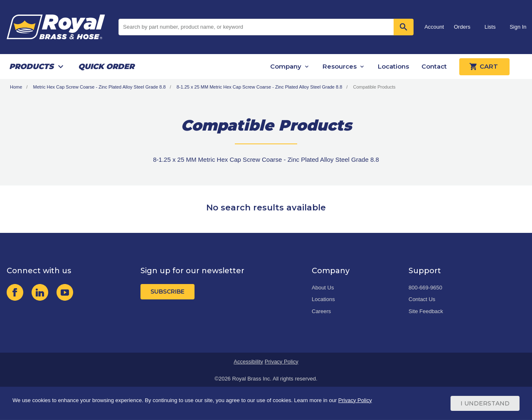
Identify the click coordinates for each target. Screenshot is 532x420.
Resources (340, 66)
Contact (434, 66)
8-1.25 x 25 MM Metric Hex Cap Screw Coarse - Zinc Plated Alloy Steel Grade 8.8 (260, 87)
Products (31, 67)
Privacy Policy (282, 362)
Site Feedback (426, 311)
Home (16, 87)
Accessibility (248, 362)
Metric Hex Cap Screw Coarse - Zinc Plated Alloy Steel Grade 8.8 (99, 87)
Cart (484, 67)
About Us (323, 288)
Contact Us (422, 299)
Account (434, 27)
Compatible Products (374, 87)
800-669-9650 (425, 288)
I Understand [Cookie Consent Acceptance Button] (485, 403)
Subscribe (167, 292)
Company (286, 66)
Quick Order (106, 67)
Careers (321, 311)
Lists (490, 27)
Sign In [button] (518, 27)
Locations (393, 66)
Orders (462, 27)
